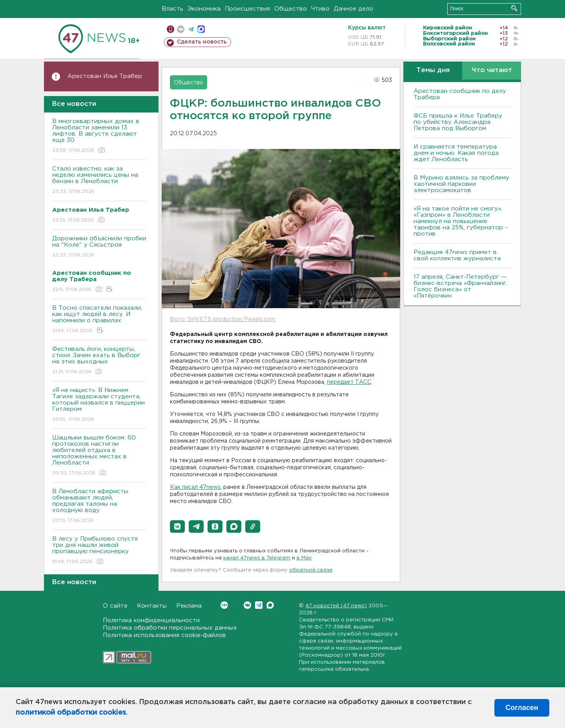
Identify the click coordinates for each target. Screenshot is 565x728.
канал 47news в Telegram (257, 558)
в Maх (304, 558)
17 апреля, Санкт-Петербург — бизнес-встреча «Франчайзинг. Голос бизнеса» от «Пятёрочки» (460, 286)
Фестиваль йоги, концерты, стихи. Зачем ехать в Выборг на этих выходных (99, 361)
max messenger (201, 29)
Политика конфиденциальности (151, 620)
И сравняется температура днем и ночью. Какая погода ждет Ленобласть (456, 153)
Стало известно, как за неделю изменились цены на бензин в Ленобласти (99, 181)
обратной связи (311, 570)
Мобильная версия (170, 29)
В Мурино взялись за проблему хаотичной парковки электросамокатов (461, 184)
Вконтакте (224, 605)
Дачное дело (354, 9)
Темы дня (433, 70)
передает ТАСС (349, 382)
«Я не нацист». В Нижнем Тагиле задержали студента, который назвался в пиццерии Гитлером (99, 405)
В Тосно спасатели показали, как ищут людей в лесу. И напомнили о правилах (99, 320)
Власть (172, 9)
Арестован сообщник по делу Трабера (460, 94)
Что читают (492, 70)
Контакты (152, 606)
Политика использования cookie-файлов (164, 635)
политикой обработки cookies (71, 713)
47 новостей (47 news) (336, 606)
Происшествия (247, 9)
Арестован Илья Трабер (105, 76)
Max (270, 605)
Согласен (522, 708)
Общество (291, 9)
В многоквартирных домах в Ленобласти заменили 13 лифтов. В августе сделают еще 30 (99, 136)
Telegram (259, 605)
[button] (177, 526)
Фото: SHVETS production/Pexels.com (222, 320)
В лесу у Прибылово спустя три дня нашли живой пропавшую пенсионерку (99, 551)
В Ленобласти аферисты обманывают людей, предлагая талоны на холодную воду (99, 506)
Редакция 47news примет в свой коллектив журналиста (457, 255)
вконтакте (181, 29)
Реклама (189, 606)
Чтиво (320, 9)
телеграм (191, 29)
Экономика (204, 9)
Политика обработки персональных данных (170, 628)
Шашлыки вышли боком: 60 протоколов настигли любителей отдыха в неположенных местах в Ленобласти (99, 456)
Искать (514, 8)
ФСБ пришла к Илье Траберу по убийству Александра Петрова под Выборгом (458, 122)
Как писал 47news (195, 487)
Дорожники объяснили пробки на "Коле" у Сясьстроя (99, 247)
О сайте (115, 606)
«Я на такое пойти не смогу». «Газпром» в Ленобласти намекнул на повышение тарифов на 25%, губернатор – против (461, 221)
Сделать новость (202, 42)
